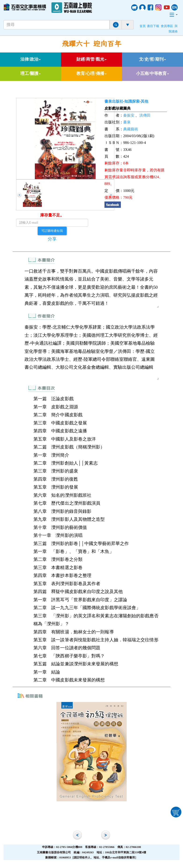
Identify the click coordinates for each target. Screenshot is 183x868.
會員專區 (167, 26)
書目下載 (153, 26)
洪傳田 (145, 115)
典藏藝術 (131, 129)
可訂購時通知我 (52, 231)
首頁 (143, 26)
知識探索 (132, 101)
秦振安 (129, 115)
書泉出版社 (114, 101)
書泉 (127, 122)
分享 (52, 239)
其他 (144, 101)
